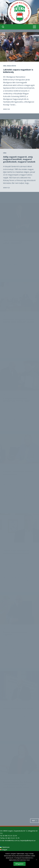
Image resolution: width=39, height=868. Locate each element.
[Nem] (36, 860)
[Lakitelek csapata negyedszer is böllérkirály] (19, 47)
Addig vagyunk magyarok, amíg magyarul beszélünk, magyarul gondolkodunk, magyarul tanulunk (19, 166)
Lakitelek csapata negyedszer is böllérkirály (18, 71)
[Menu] (34, 27)
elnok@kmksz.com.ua (12, 840)
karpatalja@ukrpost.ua (28, 840)
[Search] (3, 27)
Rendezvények (11, 66)
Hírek (5, 66)
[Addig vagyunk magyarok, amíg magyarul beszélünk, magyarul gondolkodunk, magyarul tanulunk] (19, 141)
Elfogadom (19, 864)
